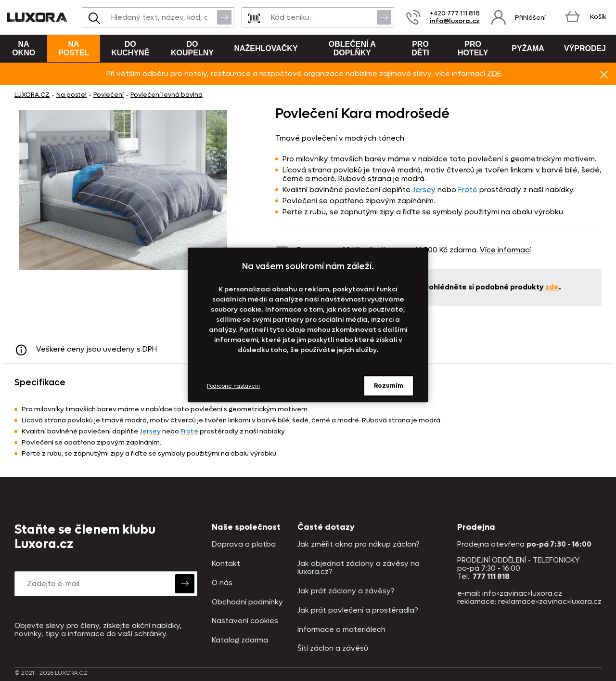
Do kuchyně (130, 48)
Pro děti (420, 48)
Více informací (505, 250)
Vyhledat (224, 17)
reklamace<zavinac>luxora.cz (550, 602)
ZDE (494, 74)
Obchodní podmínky (247, 602)
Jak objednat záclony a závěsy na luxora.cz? (359, 568)
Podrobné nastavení (233, 386)
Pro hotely (473, 48)
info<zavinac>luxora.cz (522, 593)
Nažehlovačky (266, 48)
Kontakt (226, 564)
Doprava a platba (244, 544)
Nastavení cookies (245, 621)
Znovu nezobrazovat (604, 74)
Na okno (24, 48)
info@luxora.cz (455, 21)
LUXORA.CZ (32, 95)
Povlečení (109, 95)
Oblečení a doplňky (352, 48)
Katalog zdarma (240, 640)
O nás (222, 583)
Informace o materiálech (341, 630)
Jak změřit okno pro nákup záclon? (359, 544)
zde (552, 287)
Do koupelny (192, 48)
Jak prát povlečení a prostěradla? (358, 610)
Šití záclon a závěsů (333, 648)
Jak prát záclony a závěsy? (346, 591)
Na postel (74, 48)
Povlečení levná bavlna (167, 95)
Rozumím (389, 386)
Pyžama (528, 48)
